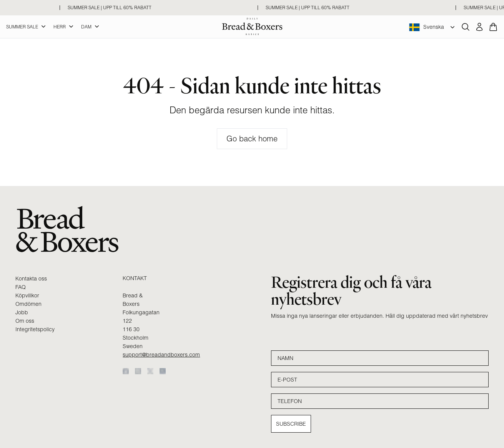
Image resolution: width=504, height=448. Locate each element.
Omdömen (28, 304)
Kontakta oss (31, 279)
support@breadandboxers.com (161, 355)
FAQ (21, 287)
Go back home (252, 139)
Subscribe (291, 424)
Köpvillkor (27, 295)
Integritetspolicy (35, 329)
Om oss (25, 321)
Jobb (22, 312)
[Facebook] (126, 371)
